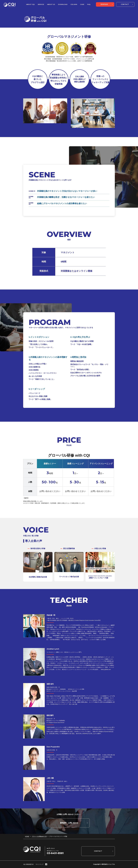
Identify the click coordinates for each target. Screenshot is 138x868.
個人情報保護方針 (29, 864)
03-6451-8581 (55, 853)
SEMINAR (104, 4)
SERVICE (41, 4)
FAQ (89, 4)
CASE (82, 4)
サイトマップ (39, 864)
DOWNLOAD (63, 4)
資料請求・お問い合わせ (69, 823)
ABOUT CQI (30, 4)
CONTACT (125, 4)
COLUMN (74, 4)
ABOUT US (51, 4)
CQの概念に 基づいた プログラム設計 (38, 79)
